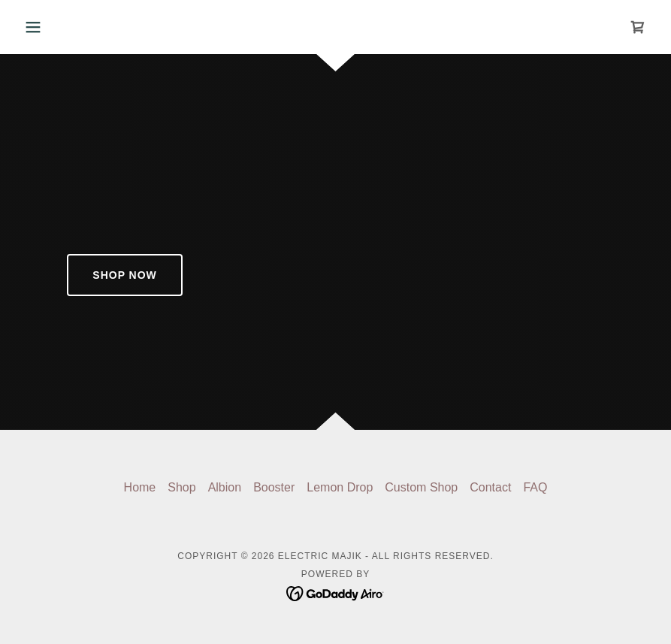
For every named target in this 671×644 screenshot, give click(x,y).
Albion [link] (225, 487)
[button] (66, 27)
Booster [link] (274, 487)
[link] (638, 27)
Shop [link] (181, 487)
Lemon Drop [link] (340, 487)
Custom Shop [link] (421, 487)
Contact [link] (490, 487)
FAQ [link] (535, 487)
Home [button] (140, 487)
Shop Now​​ (125, 275)
